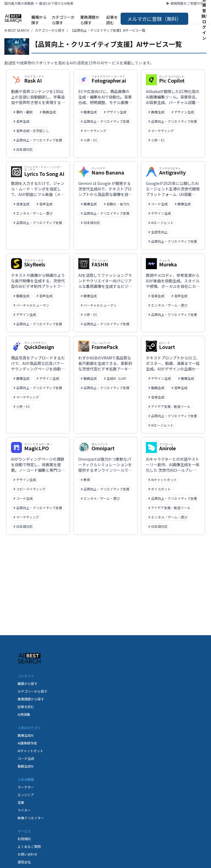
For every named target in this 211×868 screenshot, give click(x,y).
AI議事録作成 (27, 743)
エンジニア (26, 795)
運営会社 (24, 862)
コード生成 (26, 758)
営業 (21, 802)
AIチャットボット (30, 751)
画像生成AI (26, 735)
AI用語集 (24, 714)
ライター (24, 810)
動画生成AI (26, 766)
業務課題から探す (90, 20)
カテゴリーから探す (63, 20)
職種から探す (39, 20)
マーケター (26, 787)
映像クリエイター (31, 818)
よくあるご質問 (29, 846)
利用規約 (24, 839)
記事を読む (112, 20)
